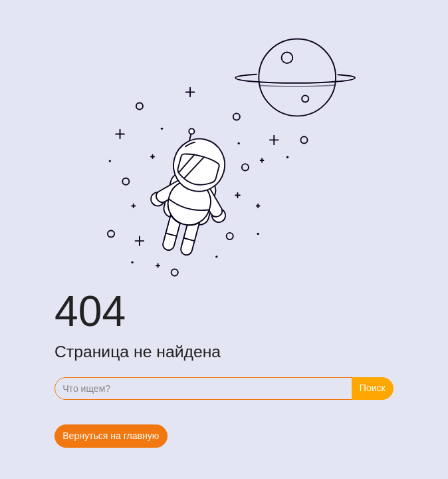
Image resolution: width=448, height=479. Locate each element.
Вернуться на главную (111, 436)
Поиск (373, 388)
